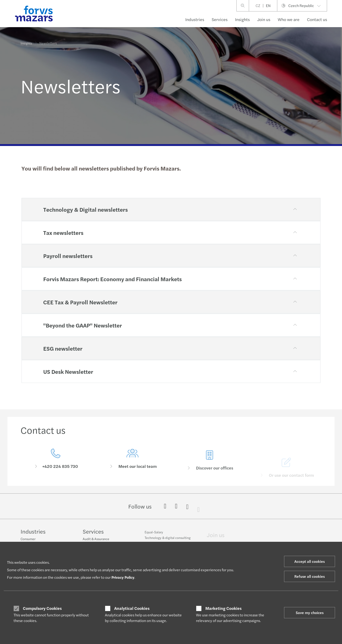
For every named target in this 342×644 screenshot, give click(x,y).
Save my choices (310, 613)
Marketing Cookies (223, 608)
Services (220, 19)
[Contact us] (56, 460)
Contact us (317, 19)
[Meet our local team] (133, 468)
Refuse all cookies (310, 576)
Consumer (28, 539)
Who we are (289, 19)
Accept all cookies (310, 561)
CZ (258, 5)
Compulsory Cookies (42, 608)
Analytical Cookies (132, 608)
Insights (242, 19)
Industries (195, 19)
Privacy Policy (123, 577)
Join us (264, 19)
